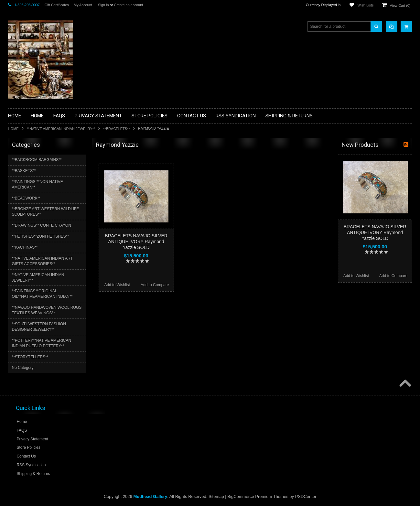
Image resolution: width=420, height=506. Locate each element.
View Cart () (400, 5)
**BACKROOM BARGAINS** (37, 160)
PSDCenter (306, 496)
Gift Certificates (57, 5)
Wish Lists (365, 5)
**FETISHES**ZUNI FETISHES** (41, 236)
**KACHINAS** (25, 247)
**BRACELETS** (117, 129)
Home (13, 129)
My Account (83, 5)
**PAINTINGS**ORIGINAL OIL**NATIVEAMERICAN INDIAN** (42, 294)
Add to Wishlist (117, 285)
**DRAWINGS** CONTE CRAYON (42, 225)
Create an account (128, 5)
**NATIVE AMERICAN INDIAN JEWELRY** (61, 129)
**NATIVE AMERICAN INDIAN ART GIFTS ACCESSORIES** (42, 261)
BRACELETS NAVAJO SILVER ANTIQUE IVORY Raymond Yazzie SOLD (136, 242)
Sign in (103, 5)
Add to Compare (155, 285)
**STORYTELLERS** (30, 357)
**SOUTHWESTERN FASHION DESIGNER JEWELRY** (39, 327)
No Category (23, 368)
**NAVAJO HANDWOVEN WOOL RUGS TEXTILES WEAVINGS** (47, 310)
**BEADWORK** (26, 198)
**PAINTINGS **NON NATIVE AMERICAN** (38, 184)
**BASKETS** (24, 171)
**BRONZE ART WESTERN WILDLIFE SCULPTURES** (46, 212)
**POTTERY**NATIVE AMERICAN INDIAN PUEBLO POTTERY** (42, 343)
